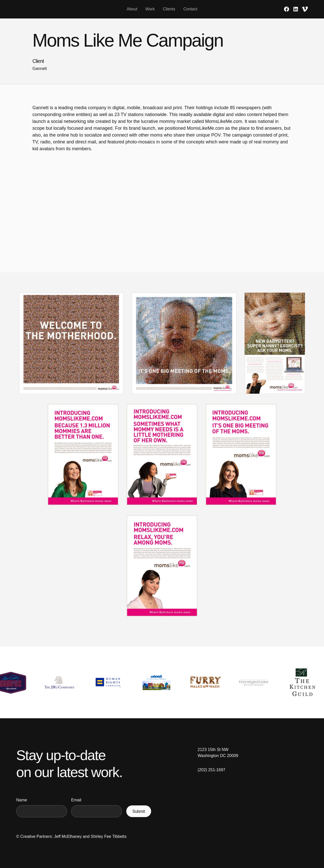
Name (22, 800)
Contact (190, 9)
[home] (56, 9)
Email (76, 800)
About (132, 9)
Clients (169, 9)
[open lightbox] (71, 347)
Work (150, 9)
